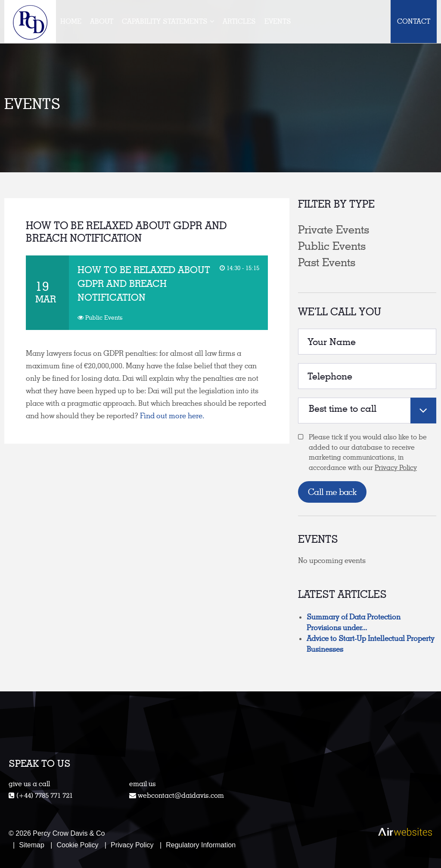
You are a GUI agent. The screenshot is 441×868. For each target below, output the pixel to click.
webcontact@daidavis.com (181, 795)
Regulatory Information (201, 845)
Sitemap (32, 845)
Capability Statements (165, 21)
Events (278, 21)
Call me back (332, 492)
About (102, 21)
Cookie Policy (77, 845)
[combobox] (367, 411)
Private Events (334, 230)
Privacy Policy (396, 468)
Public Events (332, 246)
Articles (239, 21)
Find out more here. (174, 416)
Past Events (327, 262)
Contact (414, 21)
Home (71, 21)
